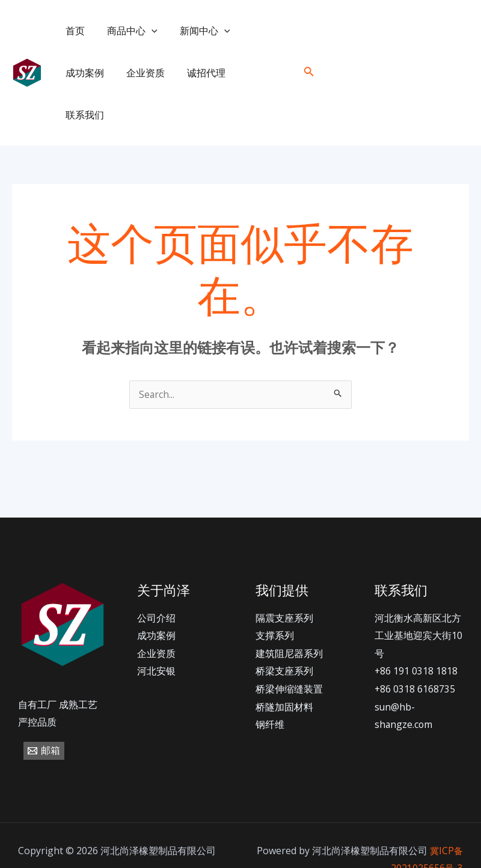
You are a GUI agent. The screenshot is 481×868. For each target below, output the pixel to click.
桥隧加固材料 (284, 665)
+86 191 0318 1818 (416, 630)
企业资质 (83, 73)
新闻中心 (197, 31)
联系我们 (198, 73)
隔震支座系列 (284, 576)
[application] (147, 31)
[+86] (378, 52)
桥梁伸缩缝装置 (289, 647)
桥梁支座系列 (284, 630)
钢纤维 (270, 683)
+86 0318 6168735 (415, 647)
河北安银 (156, 630)
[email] (459, 52)
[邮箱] (44, 709)
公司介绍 (156, 576)
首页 (73, 31)
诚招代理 (141, 73)
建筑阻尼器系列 (289, 612)
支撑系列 (275, 594)
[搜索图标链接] (309, 52)
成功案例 (260, 31)
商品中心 (127, 31)
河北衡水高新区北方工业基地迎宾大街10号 (418, 594)
